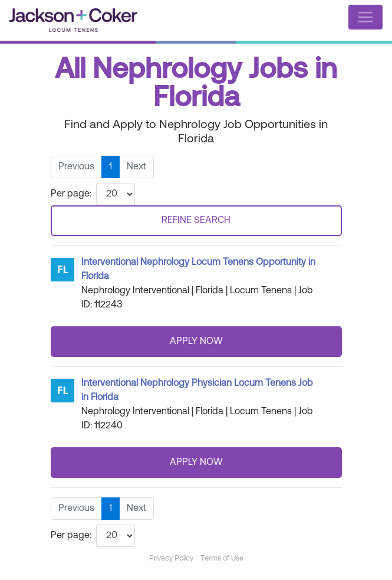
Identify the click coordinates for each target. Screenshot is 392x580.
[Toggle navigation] (365, 17)
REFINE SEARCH (196, 221)
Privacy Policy (171, 558)
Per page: (71, 194)
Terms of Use (222, 558)
